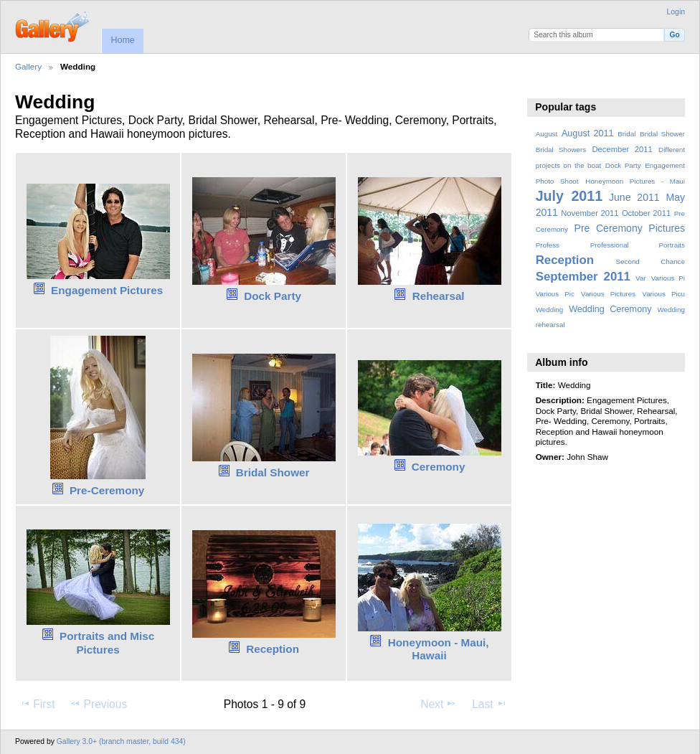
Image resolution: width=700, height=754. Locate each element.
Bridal (626, 134)
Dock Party (273, 296)
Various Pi (668, 278)
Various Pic (555, 294)
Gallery (28, 66)
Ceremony (439, 467)
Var (641, 278)
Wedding (550, 310)
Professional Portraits (638, 245)
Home (122, 40)
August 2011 (588, 133)
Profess (548, 245)
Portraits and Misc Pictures (107, 643)
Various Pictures (608, 294)
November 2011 (590, 213)
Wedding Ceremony (610, 309)
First (37, 704)
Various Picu (663, 294)
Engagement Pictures (107, 290)
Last (489, 704)
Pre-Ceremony (107, 490)
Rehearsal (439, 296)
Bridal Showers (561, 150)
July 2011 (569, 196)
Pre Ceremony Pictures (630, 228)
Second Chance (651, 261)
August (547, 134)
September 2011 (583, 277)
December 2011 (622, 149)
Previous (98, 704)
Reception (273, 649)
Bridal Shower (273, 472)
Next (439, 704)
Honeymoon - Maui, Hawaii (439, 649)
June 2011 (634, 197)
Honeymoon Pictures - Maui (635, 181)
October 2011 (646, 213)
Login (676, 12)
